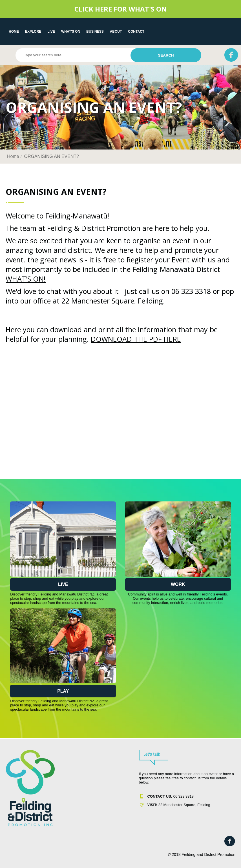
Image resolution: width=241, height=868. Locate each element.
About (116, 32)
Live (63, 584)
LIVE (51, 32)
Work (178, 584)
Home (14, 32)
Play (63, 691)
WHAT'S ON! (26, 279)
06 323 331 (170, 796)
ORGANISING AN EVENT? (51, 156)
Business (95, 32)
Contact (136, 32)
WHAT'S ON (71, 32)
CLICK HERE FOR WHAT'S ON (121, 9)
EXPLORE (33, 32)
